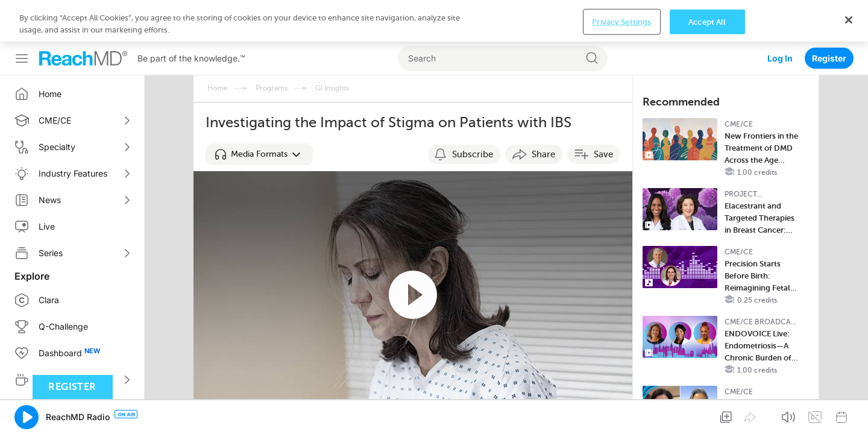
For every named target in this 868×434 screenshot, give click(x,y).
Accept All (707, 415)
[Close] (849, 413)
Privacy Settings (621, 415)
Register (829, 17)
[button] (259, 113)
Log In (780, 17)
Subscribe (473, 113)
